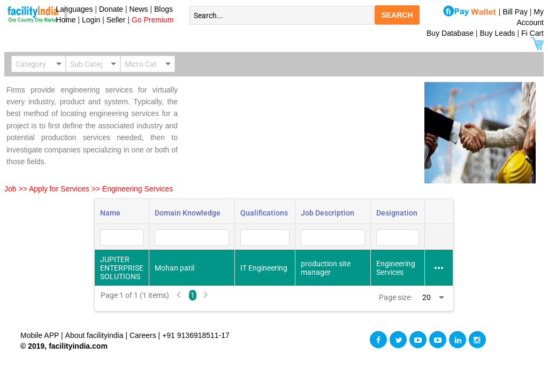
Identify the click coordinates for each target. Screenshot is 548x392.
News (140, 9)
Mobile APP (41, 335)
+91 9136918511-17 (196, 335)
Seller (116, 20)
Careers (143, 335)
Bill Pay (516, 12)
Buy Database (450, 33)
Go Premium (153, 20)
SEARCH (397, 15)
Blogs (163, 9)
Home (64, 20)
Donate (111, 9)
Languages (73, 9)
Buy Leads (497, 33)
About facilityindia (96, 335)
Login (91, 20)
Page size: (395, 297)
